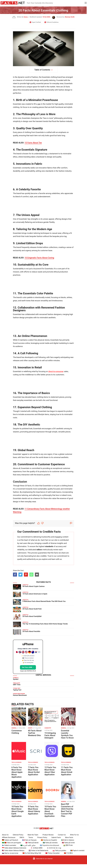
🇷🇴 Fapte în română (77, 851)
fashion (35, 77)
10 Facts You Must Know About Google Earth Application (18, 811)
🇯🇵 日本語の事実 (37, 848)
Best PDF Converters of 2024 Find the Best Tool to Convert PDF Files (67, 810)
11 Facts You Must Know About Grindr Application (67, 771)
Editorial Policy (18, 835)
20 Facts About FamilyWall (32, 616)
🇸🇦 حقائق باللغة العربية (28, 845)
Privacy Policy (42, 837)
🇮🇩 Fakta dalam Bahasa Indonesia (14, 848)
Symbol (16, 679)
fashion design (64, 90)
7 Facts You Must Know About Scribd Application (34, 771)
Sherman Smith (70, 17)
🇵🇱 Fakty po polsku (59, 851)
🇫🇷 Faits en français (29, 840)
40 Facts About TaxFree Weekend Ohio (35, 733)
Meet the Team (33, 835)
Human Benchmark (20, 695)
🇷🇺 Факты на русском (10, 853)
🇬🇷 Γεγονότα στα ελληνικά (49, 845)
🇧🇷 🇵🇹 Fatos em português (12, 843)
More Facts (69, 837)
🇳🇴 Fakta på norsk (68, 843)
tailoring (52, 80)
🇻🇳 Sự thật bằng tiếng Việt (32, 853)
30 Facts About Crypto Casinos (34, 586)
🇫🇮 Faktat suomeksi (9, 845)
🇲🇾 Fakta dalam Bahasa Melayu (13, 851)
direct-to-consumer (56, 371)
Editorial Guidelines (53, 22)
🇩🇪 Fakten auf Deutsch (10, 840)
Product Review (48, 835)
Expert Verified (36, 22)
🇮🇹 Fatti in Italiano (68, 840)
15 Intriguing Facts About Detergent (50, 735)
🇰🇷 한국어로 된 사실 (54, 848)
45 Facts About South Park (32, 609)
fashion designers (55, 314)
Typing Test (17, 690)
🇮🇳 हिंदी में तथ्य (68, 845)
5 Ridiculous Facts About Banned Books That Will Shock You (44, 601)
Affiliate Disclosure (9, 837)
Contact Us (62, 835)
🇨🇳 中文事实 (68, 853)
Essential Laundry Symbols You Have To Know (67, 734)
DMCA (22, 837)
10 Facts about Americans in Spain (35, 594)
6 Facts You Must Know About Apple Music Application (17, 772)
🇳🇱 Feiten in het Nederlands (38, 851)
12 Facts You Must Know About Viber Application (50, 771)
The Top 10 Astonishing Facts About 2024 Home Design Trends (45, 624)
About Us (5, 835)
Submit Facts (56, 837)
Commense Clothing (17, 732)
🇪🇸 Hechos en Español (49, 840)
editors (39, 550)
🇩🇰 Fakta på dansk (32, 843)
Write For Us (74, 835)
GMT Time (17, 685)
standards (49, 546)
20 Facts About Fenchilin (31, 631)
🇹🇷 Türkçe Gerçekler (53, 853)
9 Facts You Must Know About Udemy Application (34, 810)
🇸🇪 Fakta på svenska (50, 843)
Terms (31, 837)
